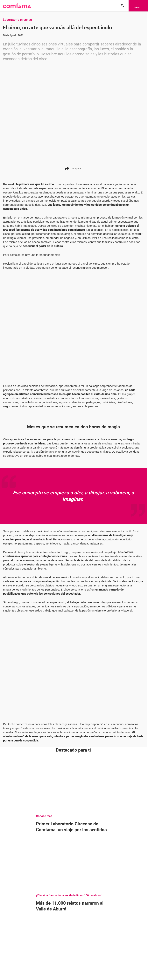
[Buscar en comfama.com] (121, 6)
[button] (17, 6)
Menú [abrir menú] (137, 6)
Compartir (73, 169)
